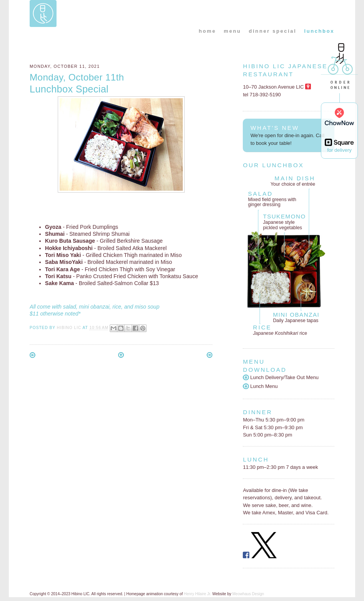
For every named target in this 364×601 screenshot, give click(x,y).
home (207, 31)
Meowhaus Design (248, 594)
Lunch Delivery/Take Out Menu (281, 377)
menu (233, 31)
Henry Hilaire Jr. (198, 594)
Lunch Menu (260, 386)
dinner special (273, 31)
